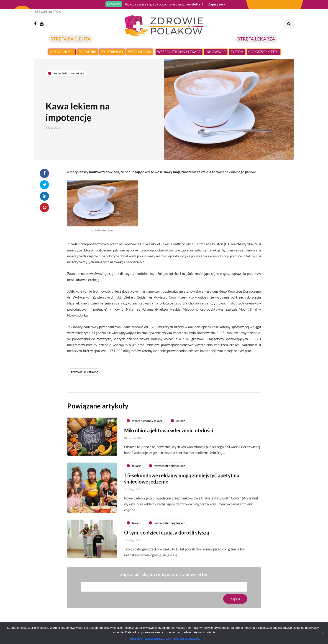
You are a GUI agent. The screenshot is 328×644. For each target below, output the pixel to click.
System (237, 52)
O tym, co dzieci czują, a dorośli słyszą (167, 553)
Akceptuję (137, 638)
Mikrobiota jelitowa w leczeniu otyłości (169, 451)
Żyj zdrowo (112, 52)
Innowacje (216, 52)
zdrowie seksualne (85, 372)
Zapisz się (217, 4)
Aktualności (62, 52)
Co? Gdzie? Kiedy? (263, 52)
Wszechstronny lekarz (179, 52)
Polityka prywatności (187, 638)
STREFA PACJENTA (71, 39)
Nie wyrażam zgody (158, 638)
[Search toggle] (289, 24)
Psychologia (140, 52)
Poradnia (87, 52)
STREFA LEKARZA (256, 39)
